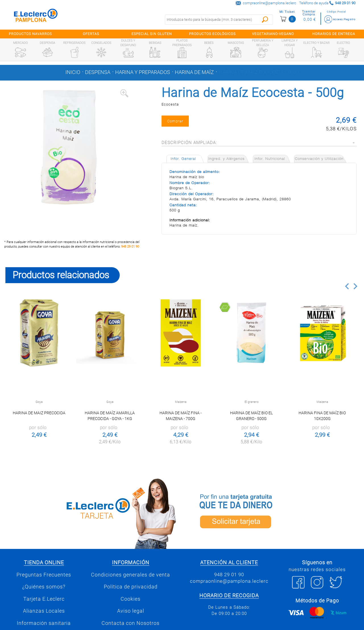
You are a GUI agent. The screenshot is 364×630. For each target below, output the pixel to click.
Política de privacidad (131, 587)
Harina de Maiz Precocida (39, 413)
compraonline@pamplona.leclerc (270, 3)
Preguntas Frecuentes (44, 575)
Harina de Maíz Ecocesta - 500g (259, 72)
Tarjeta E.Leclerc (44, 599)
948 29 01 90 (130, 247)
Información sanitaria (44, 623)
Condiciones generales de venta (131, 575)
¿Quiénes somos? (44, 587)
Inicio (73, 72)
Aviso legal (131, 611)
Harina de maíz (194, 72)
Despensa (98, 72)
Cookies (131, 599)
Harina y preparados (143, 72)
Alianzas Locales (44, 611)
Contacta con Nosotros (131, 623)
